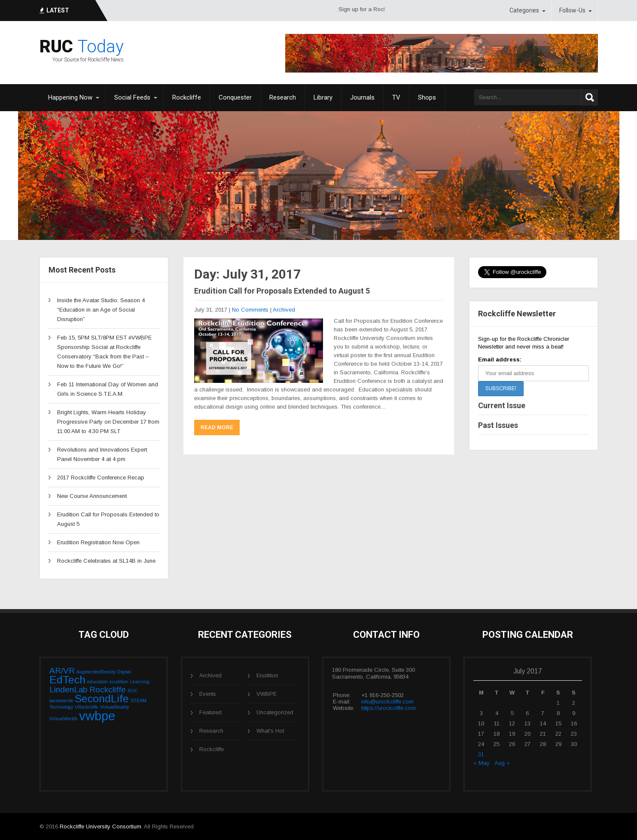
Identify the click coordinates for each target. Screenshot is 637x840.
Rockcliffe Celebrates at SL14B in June (106, 561)
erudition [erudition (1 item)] (119, 682)
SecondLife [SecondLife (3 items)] (102, 699)
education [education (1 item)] (98, 682)
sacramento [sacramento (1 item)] (61, 701)
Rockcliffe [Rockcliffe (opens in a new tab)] (187, 97)
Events (208, 694)
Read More (217, 428)
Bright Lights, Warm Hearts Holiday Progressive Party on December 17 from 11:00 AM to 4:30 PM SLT (108, 422)
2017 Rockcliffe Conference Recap (101, 478)
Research (211, 731)
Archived (284, 310)
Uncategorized (275, 712)
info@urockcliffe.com (387, 702)
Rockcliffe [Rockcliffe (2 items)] (108, 690)
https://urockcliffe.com (389, 708)
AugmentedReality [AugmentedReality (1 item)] (96, 672)
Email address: (500, 359)
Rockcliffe (212, 749)
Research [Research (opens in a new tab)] (283, 97)
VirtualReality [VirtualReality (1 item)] (114, 707)
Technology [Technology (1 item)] (61, 707)
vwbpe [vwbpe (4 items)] (97, 716)
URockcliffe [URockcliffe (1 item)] (87, 707)
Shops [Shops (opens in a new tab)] (427, 97)
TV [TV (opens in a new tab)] (396, 97)
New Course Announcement (92, 496)
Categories (524, 10)
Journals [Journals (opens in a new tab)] (362, 97)
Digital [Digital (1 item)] (124, 672)
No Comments (250, 310)
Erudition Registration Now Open (98, 542)
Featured (210, 712)
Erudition (267, 675)
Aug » (502, 763)
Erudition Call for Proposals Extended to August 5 (282, 291)
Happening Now (70, 97)
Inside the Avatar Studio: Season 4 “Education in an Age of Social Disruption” (101, 310)
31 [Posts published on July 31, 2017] (481, 754)
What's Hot (270, 731)
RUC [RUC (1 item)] (133, 691)
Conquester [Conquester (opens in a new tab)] (235, 97)
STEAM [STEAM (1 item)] (139, 701)
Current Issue (502, 405)
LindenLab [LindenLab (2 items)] (69, 690)
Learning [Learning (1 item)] (140, 682)
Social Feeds (132, 97)
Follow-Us (572, 10)
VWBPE (267, 694)
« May (482, 763)
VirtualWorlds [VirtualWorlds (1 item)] (63, 719)
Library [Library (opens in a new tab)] (323, 97)
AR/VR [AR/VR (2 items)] (62, 671)
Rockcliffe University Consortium (101, 826)
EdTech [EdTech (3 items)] (67, 680)
